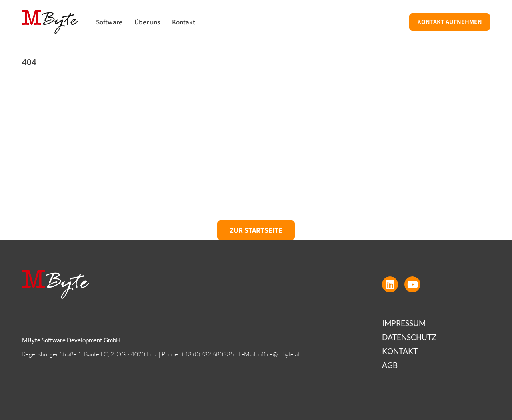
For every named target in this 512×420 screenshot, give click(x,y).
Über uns (147, 22)
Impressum (404, 323)
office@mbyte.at (279, 354)
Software (109, 22)
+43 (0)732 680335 (207, 354)
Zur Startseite (256, 230)
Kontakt (184, 22)
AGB (390, 365)
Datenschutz (409, 337)
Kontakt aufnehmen (450, 22)
